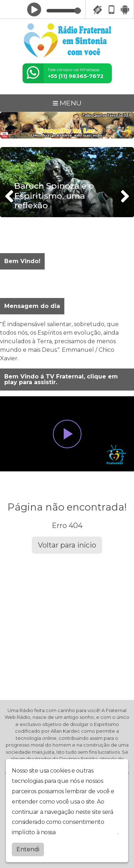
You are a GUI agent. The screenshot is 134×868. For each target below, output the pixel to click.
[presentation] (10, 196)
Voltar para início (67, 545)
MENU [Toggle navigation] (67, 103)
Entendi (28, 849)
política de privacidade (87, 832)
